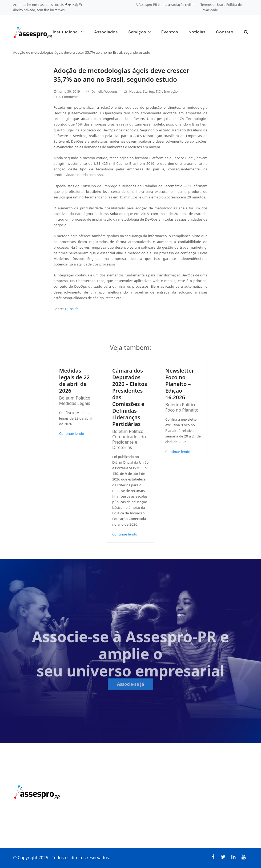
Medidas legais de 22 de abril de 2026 (75, 381)
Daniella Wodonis (105, 91)
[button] (246, 32)
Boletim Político (75, 398)
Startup (148, 91)
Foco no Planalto (182, 410)
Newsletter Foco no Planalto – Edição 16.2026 (180, 384)
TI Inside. (72, 309)
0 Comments (69, 97)
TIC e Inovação (167, 91)
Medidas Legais (75, 403)
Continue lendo (72, 433)
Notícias (135, 91)
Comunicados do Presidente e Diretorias (129, 442)
